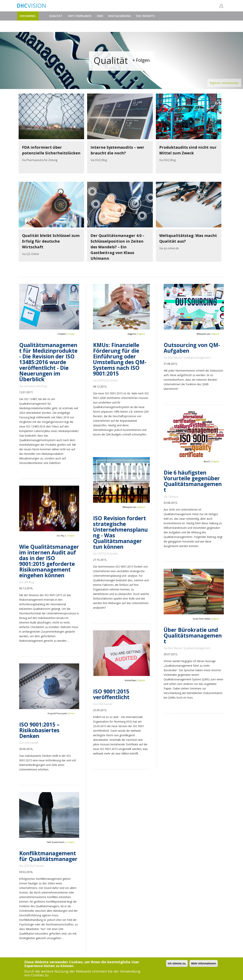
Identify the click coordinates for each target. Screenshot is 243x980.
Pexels (72, 713)
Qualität (56, 16)
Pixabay (71, 334)
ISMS (100, 16)
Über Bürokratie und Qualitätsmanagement (193, 635)
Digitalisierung (120, 16)
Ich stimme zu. (177, 964)
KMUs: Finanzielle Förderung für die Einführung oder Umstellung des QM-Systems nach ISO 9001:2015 (120, 359)
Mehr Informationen (204, 964)
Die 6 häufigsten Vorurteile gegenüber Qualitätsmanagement (193, 481)
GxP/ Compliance (80, 16)
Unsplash (70, 536)
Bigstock (142, 334)
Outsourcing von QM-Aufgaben (192, 348)
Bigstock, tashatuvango (224, 83)
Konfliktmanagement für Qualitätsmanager (48, 856)
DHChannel (28, 16)
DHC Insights (145, 16)
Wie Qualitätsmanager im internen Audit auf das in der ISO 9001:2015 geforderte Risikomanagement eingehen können (49, 561)
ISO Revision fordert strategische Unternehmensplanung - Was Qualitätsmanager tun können (120, 532)
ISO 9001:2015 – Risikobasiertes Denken (39, 730)
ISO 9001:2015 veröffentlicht (111, 694)
